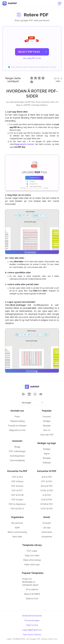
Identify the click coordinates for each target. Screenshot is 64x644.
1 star (30, 77)
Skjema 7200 (32, 599)
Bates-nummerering (17, 532)
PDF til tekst (17, 500)
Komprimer (47, 537)
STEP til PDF (47, 509)
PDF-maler (32, 551)
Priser (17, 417)
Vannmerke (47, 532)
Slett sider (17, 537)
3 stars (38, 77)
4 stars (42, 77)
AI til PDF (47, 495)
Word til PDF (47, 486)
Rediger (47, 421)
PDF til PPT (17, 491)
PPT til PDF (47, 482)
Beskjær (47, 426)
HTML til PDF (47, 491)
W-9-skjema (32, 589)
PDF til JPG (17, 477)
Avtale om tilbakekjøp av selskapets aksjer (30, 582)
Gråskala (47, 463)
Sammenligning (17, 460)
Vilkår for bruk (32, 625)
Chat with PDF (47, 435)
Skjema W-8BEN (32, 594)
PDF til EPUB (17, 495)
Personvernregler (32, 620)
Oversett (47, 417)
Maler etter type (32, 565)
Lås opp (47, 528)
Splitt (17, 528)
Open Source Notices (32, 635)
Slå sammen (17, 523)
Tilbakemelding (17, 421)
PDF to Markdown (17, 504)
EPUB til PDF (47, 504)
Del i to (47, 430)
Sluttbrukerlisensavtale (32, 616)
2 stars (34, 77)
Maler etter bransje (32, 560)
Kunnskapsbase (17, 456)
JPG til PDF (47, 477)
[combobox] (32, 403)
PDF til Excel (17, 486)
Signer (47, 454)
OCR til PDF (47, 500)
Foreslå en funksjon (17, 426)
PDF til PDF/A (17, 509)
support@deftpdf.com (32, 630)
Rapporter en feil (17, 430)
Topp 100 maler (32, 555)
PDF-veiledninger (17, 451)
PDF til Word (17, 482)
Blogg (17, 447)
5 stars (30, 81)
